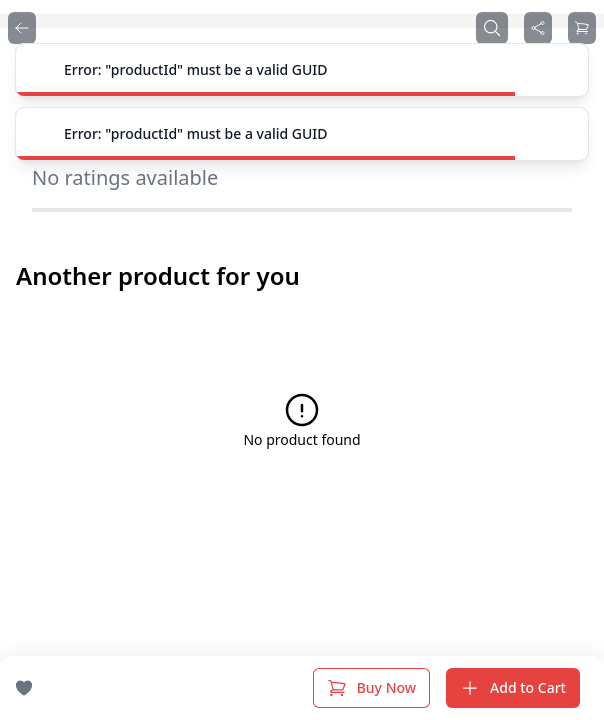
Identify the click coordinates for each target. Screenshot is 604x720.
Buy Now (371, 688)
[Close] (562, 70)
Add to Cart (513, 688)
